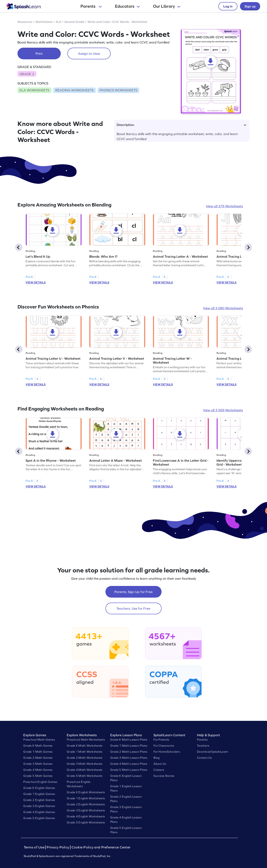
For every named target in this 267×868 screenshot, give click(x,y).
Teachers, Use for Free (133, 608)
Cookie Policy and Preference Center (101, 847)
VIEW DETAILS (36, 282)
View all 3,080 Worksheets (223, 308)
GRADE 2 (27, 74)
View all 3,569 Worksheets (223, 410)
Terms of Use (35, 847)
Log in (228, 6)
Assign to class (89, 53)
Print (39, 53)
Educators (127, 6)
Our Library (167, 6)
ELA (59, 22)
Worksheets (44, 22)
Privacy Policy (58, 847)
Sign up (250, 6)
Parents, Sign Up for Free (133, 592)
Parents (91, 6)
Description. (181, 125)
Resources (25, 22)
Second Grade (74, 22)
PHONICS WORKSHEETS (118, 90)
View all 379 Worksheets (224, 206)
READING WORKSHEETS (74, 90)
